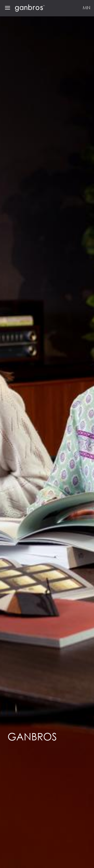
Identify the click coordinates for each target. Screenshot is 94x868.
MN (86, 8)
